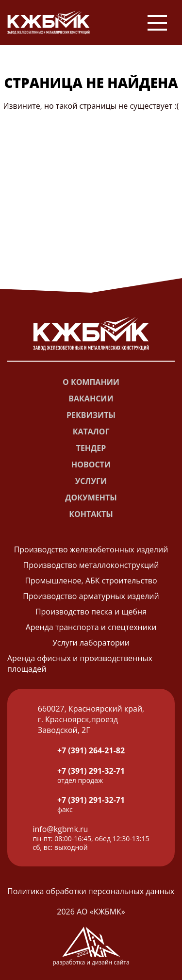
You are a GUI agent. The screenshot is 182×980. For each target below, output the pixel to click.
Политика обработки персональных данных (91, 891)
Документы (91, 498)
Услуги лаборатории (91, 643)
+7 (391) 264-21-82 (91, 750)
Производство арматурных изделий (91, 596)
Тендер (91, 448)
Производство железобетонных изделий (91, 549)
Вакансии (91, 399)
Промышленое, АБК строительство (91, 581)
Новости (91, 465)
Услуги (91, 481)
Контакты (91, 514)
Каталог (91, 432)
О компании (91, 382)
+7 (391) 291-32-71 (91, 771)
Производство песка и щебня (91, 612)
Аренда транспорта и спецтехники (91, 627)
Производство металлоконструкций (91, 565)
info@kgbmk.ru (61, 829)
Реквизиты (91, 415)
